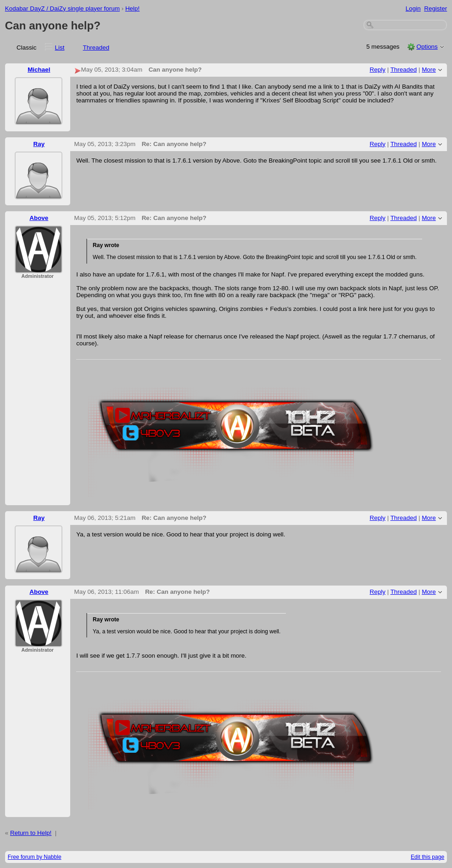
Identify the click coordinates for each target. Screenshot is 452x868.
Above (39, 218)
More (429, 70)
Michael (39, 70)
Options (427, 47)
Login (413, 8)
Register (435, 8)
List (60, 48)
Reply (378, 70)
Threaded (96, 48)
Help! (132, 8)
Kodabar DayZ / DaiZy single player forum (62, 8)
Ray (39, 144)
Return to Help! (31, 833)
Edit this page (427, 857)
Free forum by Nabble (35, 857)
